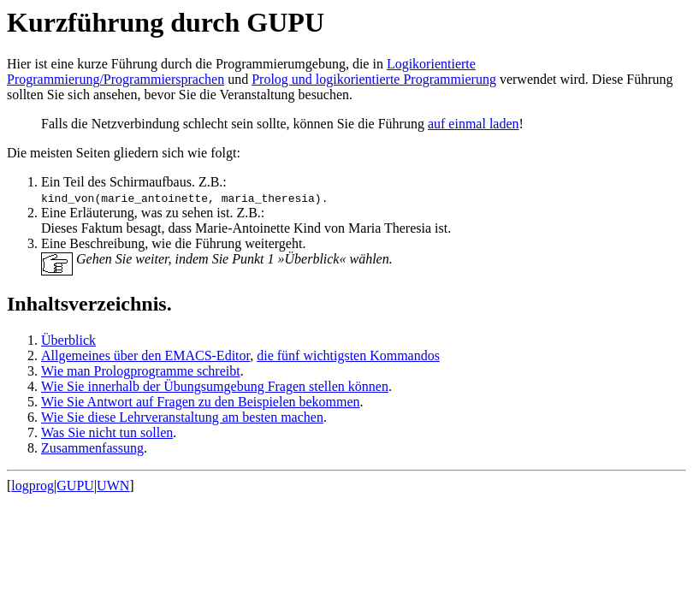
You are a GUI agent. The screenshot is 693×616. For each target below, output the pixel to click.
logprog (33, 486)
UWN (113, 486)
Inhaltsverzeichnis (87, 304)
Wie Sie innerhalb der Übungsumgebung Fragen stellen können (215, 386)
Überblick (68, 340)
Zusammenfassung (92, 448)
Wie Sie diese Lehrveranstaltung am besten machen (182, 417)
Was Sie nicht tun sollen (107, 432)
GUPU (75, 486)
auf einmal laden (474, 124)
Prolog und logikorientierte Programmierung (374, 79)
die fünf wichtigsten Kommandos (348, 355)
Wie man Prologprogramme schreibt (141, 371)
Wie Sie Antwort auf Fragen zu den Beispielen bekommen (201, 402)
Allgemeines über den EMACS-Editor (145, 355)
